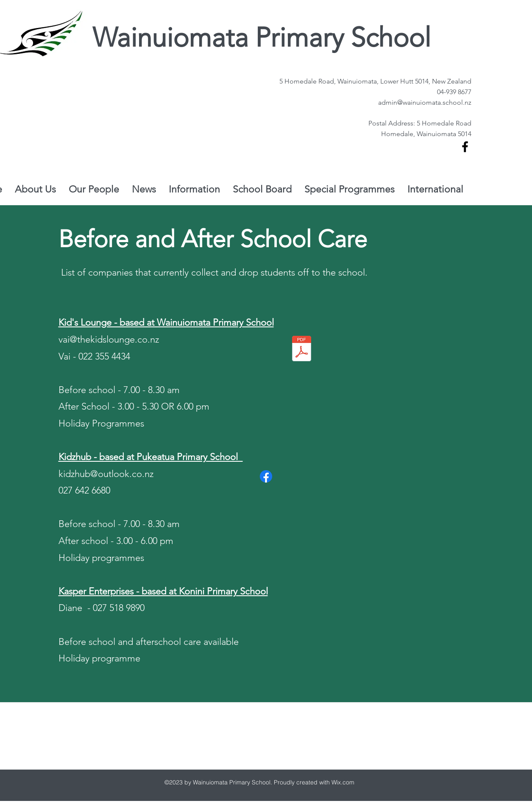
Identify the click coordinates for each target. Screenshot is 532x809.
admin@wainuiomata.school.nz (425, 102)
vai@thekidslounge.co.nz (109, 339)
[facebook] (465, 147)
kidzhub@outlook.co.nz (106, 474)
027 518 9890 (119, 608)
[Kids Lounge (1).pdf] (302, 350)
